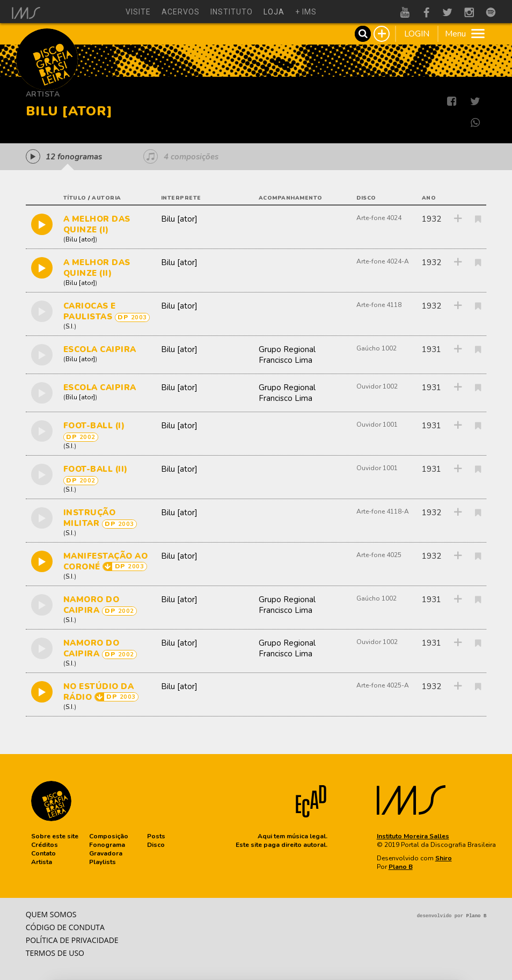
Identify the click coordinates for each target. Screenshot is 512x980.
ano (429, 198)
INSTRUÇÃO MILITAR (90, 518)
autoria (107, 198)
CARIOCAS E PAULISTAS (90, 311)
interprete (181, 198)
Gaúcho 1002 (376, 348)
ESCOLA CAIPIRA (100, 349)
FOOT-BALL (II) (96, 469)
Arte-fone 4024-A (383, 261)
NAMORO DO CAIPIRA (92, 605)
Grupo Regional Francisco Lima (287, 355)
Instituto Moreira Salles (413, 836)
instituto (232, 12)
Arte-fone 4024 (379, 218)
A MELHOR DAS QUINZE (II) (97, 268)
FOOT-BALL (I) (94, 426)
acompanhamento (291, 198)
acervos (181, 12)
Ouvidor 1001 (377, 425)
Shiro (444, 858)
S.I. (70, 326)
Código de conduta (65, 927)
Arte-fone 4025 (379, 555)
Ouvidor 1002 (377, 386)
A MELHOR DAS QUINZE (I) (97, 224)
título (75, 198)
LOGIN (417, 34)
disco (366, 198)
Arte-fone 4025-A (383, 685)
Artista (43, 94)
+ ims (306, 12)
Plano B (401, 867)
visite (138, 12)
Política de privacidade (72, 940)
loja (274, 12)
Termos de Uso (55, 953)
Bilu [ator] (80, 239)
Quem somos (51, 914)
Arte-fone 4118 (379, 305)
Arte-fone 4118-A (383, 511)
